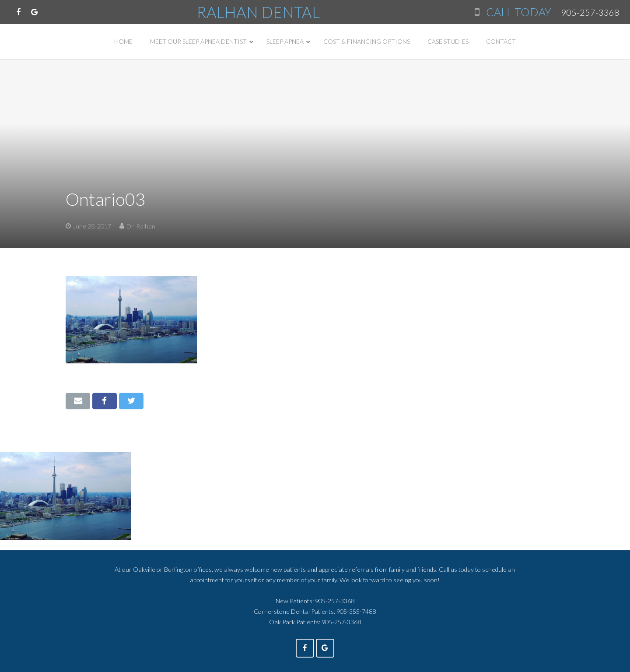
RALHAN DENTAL (258, 12)
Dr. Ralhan (141, 226)
